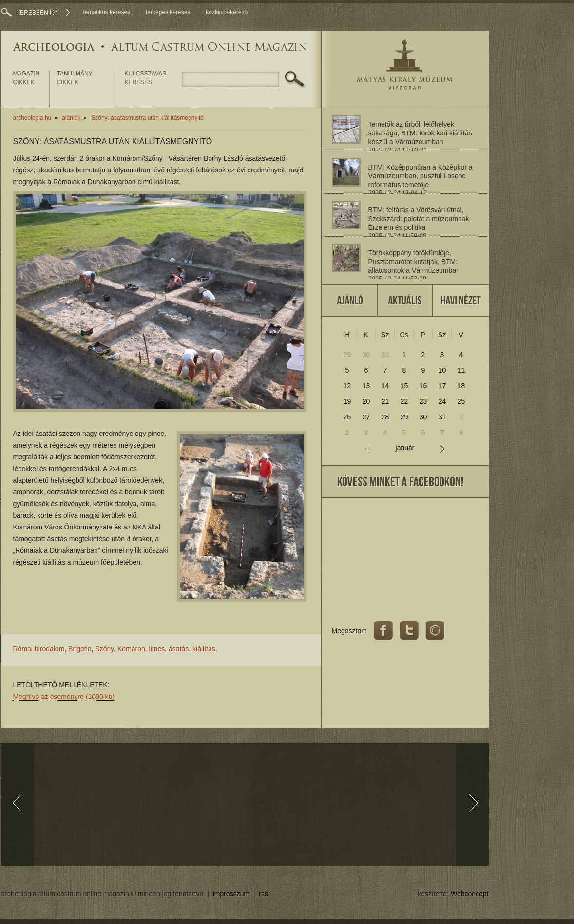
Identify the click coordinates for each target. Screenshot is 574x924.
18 (461, 386)
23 (423, 401)
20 (366, 401)
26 (347, 417)
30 (366, 355)
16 (423, 386)
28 (385, 417)
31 (385, 355)
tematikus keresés (106, 12)
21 (385, 401)
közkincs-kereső (227, 12)
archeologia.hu (32, 118)
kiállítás (204, 649)
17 (442, 386)
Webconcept (470, 894)
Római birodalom (39, 649)
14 (385, 386)
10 (442, 370)
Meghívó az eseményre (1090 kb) (64, 697)
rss (263, 894)
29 (347, 355)
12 (347, 386)
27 (366, 417)
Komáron (131, 649)
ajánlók (71, 118)
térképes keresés (168, 12)
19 (347, 401)
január (405, 448)
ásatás (179, 649)
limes (157, 649)
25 (461, 401)
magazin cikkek (27, 78)
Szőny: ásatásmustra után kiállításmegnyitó (147, 118)
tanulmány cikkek (75, 78)
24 (442, 401)
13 (366, 386)
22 (404, 401)
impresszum (231, 894)
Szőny (104, 649)
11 (461, 370)
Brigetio (80, 649)
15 (404, 386)
